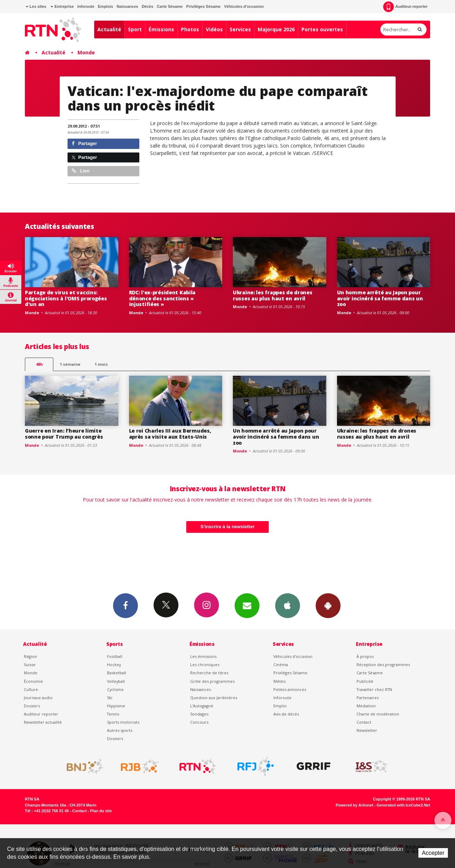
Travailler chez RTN (374, 689)
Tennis (113, 714)
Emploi (280, 706)
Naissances (127, 6)
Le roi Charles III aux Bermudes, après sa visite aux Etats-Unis (170, 434)
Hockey (114, 665)
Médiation (366, 706)
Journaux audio (38, 698)
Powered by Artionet (355, 805)
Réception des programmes (383, 665)
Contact (364, 722)
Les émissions (203, 656)
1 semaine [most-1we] (70, 364)
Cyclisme (115, 689)
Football (115, 656)
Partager (84, 143)
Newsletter (367, 730)
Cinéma (281, 665)
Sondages (199, 714)
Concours (199, 722)
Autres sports (120, 730)
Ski (110, 698)
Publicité (365, 681)
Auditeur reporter (41, 714)
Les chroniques (205, 665)
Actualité (109, 29)
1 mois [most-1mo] (101, 364)
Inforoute (86, 6)
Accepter (433, 853)
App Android (328, 605)
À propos (365, 656)
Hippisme (116, 706)
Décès (148, 6)
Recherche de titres (209, 673)
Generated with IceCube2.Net (403, 805)
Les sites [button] (36, 6)
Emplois (105, 6)
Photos (190, 29)
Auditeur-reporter (405, 7)
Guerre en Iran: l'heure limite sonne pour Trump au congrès (64, 434)
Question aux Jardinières (214, 698)
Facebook (125, 605)
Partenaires (368, 698)
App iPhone (288, 605)
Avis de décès (286, 714)
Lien (81, 171)
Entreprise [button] (62, 6)
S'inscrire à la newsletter (227, 527)
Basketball (117, 673)
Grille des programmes (212, 681)
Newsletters (247, 605)
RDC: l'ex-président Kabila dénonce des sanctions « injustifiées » (162, 298)
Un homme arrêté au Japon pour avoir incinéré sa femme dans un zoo (380, 298)
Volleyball (116, 681)
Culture (31, 689)
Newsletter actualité (43, 722)
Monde (86, 52)
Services (240, 29)
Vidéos (214, 29)
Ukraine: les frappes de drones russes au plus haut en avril (273, 295)
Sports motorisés (123, 722)
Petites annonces (290, 689)
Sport (135, 29)
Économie (33, 681)
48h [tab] (39, 364)
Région (30, 656)
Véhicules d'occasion (244, 6)
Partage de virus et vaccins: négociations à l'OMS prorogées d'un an (66, 298)
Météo (280, 681)
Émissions (161, 29)
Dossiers (32, 706)
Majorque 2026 (276, 29)
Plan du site (101, 811)
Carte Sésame (170, 6)
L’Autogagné (202, 706)
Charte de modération (378, 714)
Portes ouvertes (322, 29)
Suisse (30, 665)
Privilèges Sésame (204, 6)
